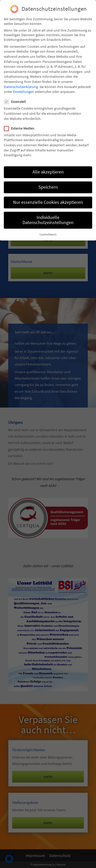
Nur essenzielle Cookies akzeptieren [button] (48, 202)
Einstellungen (24, 92)
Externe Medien (21, 128)
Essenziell (17, 102)
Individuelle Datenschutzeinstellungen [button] (48, 220)
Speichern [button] (48, 187)
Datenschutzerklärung (21, 87)
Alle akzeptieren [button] (48, 172)
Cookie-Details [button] (48, 234)
